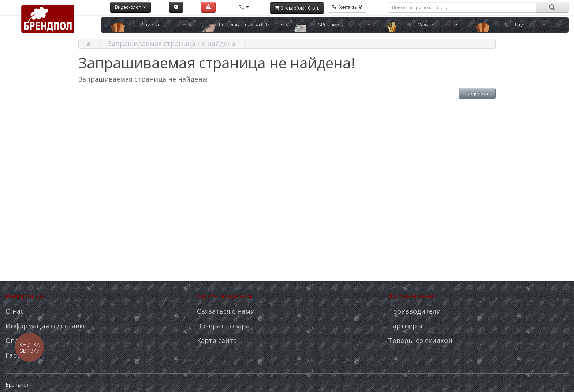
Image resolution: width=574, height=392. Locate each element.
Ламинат (151, 25)
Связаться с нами (226, 311)
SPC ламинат (332, 25)
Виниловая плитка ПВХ (244, 25)
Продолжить (477, 94)
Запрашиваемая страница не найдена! (172, 44)
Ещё (520, 25)
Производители (414, 311)
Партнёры (405, 326)
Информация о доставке (46, 326)
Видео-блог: (131, 7)
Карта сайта (217, 340)
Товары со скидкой (420, 340)
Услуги (426, 25)
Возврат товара (223, 326)
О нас (15, 311)
